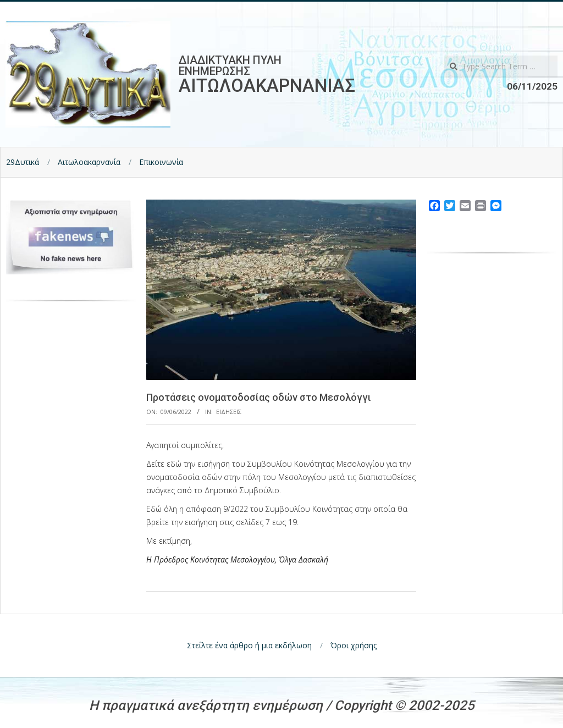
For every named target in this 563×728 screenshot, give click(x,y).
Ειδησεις (229, 412)
